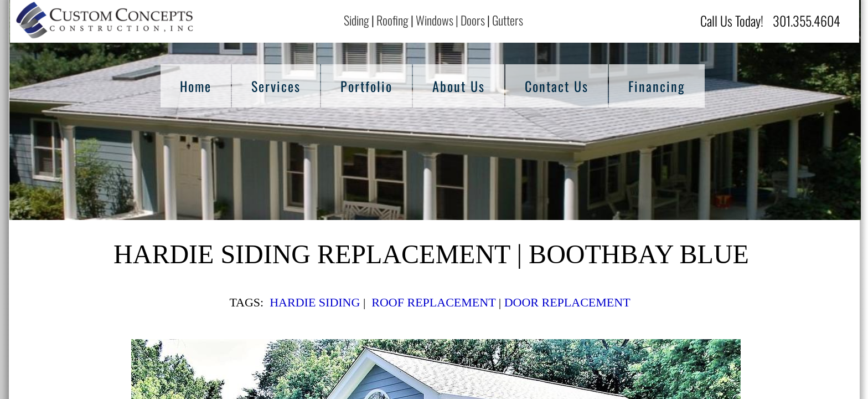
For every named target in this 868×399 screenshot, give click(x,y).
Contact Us (557, 86)
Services (276, 86)
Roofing (392, 20)
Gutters (509, 20)
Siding (356, 20)
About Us (459, 86)
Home (196, 86)
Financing (657, 86)
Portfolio (366, 86)
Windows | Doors (450, 20)
